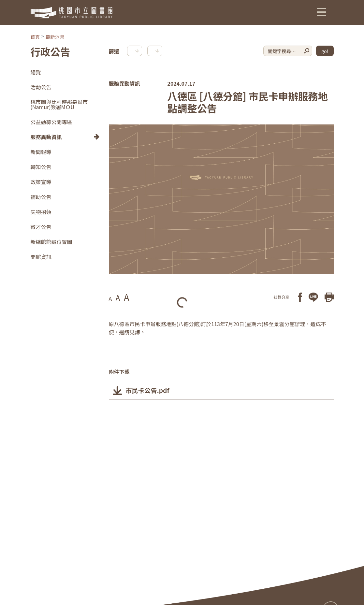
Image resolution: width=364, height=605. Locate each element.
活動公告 (41, 87)
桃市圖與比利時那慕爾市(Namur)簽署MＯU (59, 104)
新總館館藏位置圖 (51, 242)
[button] (321, 12)
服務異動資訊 (46, 137)
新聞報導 (41, 152)
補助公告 (41, 197)
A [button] (110, 298)
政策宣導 (41, 182)
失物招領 (41, 212)
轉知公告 (41, 167)
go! (325, 51)
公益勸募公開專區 (51, 122)
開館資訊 (41, 257)
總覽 (36, 72)
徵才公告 (41, 227)
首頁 (35, 37)
